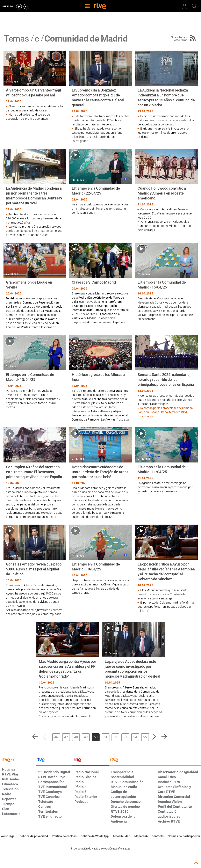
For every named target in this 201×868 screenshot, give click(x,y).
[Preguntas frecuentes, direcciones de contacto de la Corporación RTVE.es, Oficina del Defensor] (158, 836)
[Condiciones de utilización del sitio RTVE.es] (8, 836)
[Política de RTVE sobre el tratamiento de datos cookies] (64, 836)
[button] (34, 737)
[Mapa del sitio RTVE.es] (141, 836)
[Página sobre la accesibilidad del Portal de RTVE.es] (121, 836)
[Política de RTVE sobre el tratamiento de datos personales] (34, 836)
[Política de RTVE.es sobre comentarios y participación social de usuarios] (184, 836)
